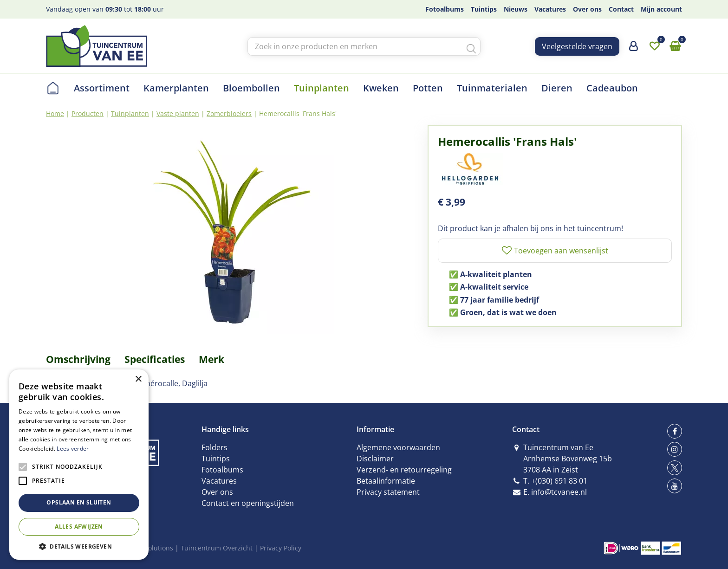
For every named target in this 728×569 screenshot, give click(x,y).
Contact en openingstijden (248, 503)
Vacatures (219, 481)
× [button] (138, 379)
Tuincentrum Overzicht (217, 548)
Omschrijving (78, 359)
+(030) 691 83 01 (559, 481)
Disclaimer (375, 459)
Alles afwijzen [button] (79, 527)
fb (675, 431)
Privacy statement (388, 492)
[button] (79, 546)
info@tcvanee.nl (559, 492)
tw (675, 468)
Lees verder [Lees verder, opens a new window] (73, 449)
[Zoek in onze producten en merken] (364, 46)
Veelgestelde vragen (577, 46)
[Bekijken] (675, 46)
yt (675, 486)
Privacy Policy (281, 548)
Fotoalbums (222, 470)
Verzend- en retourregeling (404, 470)
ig (675, 449)
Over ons (217, 492)
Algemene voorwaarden (398, 447)
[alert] (79, 465)
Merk (211, 359)
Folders (214, 447)
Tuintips (216, 459)
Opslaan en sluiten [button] (79, 502)
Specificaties (155, 359)
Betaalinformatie (386, 481)
